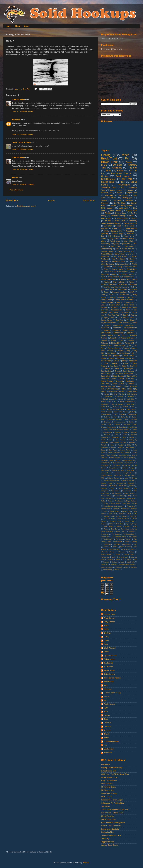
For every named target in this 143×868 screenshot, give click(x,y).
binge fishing (123, 284)
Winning (129, 200)
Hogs (128, 351)
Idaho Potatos (106, 463)
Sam (106, 712)
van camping (107, 570)
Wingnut (107, 730)
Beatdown (130, 234)
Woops (118, 554)
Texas (106, 529)
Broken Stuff (118, 412)
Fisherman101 (110, 659)
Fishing (106, 155)
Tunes (103, 284)
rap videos (105, 328)
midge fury (130, 325)
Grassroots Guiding (109, 793)
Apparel (107, 267)
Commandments (120, 422)
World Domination (108, 264)
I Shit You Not (114, 277)
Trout (115, 384)
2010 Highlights (132, 394)
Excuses (131, 341)
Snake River (120, 524)
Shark (117, 369)
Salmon (131, 282)
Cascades (114, 338)
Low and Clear (130, 475)
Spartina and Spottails (110, 829)
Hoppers (104, 460)
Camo (115, 417)
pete (106, 745)
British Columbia (107, 412)
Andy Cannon (109, 618)
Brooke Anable (107, 335)
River (105, 511)
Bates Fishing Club (109, 771)
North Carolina (129, 493)
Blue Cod (116, 407)
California (107, 417)
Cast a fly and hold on (125, 249)
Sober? (104, 200)
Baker (106, 626)
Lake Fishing (129, 305)
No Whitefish (117, 493)
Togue (109, 542)
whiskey (117, 570)
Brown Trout (109, 162)
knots (122, 562)
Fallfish (132, 437)
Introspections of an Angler (112, 800)
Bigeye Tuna (132, 211)
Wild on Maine (124, 323)
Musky (128, 310)
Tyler (106, 719)
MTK (103, 478)
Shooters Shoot (116, 521)
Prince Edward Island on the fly (114, 506)
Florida (108, 213)
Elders (116, 435)
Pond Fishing (132, 279)
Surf (133, 379)
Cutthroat (117, 424)
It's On (108, 221)
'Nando (107, 734)
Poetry (121, 279)
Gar (130, 346)
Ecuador (107, 435)
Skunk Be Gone (130, 223)
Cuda (103, 424)
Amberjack (105, 399)
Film (111, 440)
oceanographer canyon (127, 565)
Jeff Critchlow (109, 674)
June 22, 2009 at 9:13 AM (23, 149)
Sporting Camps (132, 524)
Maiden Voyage (129, 356)
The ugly (128, 539)
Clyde (114, 341)
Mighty (104, 358)
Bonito (103, 409)
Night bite (131, 358)
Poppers (115, 363)
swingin (107, 394)
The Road (105, 384)
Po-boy (106, 503)
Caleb (106, 641)
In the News (124, 353)
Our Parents (121, 498)
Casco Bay (125, 417)
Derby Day (122, 427)
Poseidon (130, 231)
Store (27, 26)
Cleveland (107, 422)
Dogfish (134, 430)
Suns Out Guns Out (120, 379)
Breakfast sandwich (120, 292)
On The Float (120, 203)
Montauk (113, 486)
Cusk (109, 424)
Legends (104, 307)
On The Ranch (121, 257)
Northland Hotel (120, 496)
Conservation (124, 295)
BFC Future (129, 226)
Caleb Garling (132, 414)
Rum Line (112, 514)
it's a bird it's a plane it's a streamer (116, 287)
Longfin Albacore (107, 475)
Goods (127, 348)
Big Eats (105, 228)
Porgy (135, 503)
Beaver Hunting (118, 269)
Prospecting (131, 506)
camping (110, 560)
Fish (128, 158)
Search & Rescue (123, 519)
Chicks (112, 295)
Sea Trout (133, 366)
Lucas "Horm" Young (112, 693)
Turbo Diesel (127, 544)
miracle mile (131, 562)
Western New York (108, 386)
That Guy (114, 529)
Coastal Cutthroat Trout (126, 251)
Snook (117, 371)
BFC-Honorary (108, 179)
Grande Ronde (125, 450)
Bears (106, 269)
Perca (110, 501)
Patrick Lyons (109, 704)
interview (106, 562)
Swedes (119, 526)
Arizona (104, 402)
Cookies (131, 422)
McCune (134, 478)
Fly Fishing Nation (108, 787)
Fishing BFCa (116, 343)
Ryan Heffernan (119, 282)
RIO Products (106, 509)
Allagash (107, 330)
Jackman (125, 468)
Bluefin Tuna (108, 182)
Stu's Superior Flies (126, 318)
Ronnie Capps (115, 511)
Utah (135, 544)
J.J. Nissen (108, 667)
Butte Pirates (105, 414)
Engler (125, 435)
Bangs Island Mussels (127, 402)
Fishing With (130, 343)
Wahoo (104, 241)
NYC (113, 488)
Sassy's (124, 516)
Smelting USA (106, 371)
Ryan (106, 708)
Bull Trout (122, 335)
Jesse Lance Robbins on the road (115, 810)
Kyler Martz (105, 470)
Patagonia (131, 498)
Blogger (86, 863)
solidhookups (109, 749)
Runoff (129, 514)
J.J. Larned (108, 663)
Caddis (122, 414)
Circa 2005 (133, 420)
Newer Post (13, 201)
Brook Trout (109, 158)
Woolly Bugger (106, 554)
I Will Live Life (107, 797)
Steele (129, 162)
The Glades (116, 534)
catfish (118, 560)
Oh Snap (118, 165)
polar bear (119, 567)
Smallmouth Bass (118, 262)
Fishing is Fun (107, 346)
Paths (103, 501)
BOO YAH (127, 179)
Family (103, 440)
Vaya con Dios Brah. (109, 323)
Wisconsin (122, 552)
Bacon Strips (119, 333)
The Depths (130, 381)
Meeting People (107, 483)
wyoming (105, 234)
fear (131, 389)
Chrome (104, 341)
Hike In (119, 302)
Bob (133, 407)
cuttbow (124, 389)
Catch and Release (127, 338)
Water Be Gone (126, 547)
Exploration (116, 437)
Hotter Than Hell (115, 460)
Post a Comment (16, 190)
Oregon (117, 361)
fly (124, 560)
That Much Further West (111, 835)
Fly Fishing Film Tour (127, 274)
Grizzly (111, 351)
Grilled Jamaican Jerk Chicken (119, 453)
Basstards (131, 333)
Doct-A (107, 652)
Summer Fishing (128, 239)
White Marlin (129, 241)
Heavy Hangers (115, 458)
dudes (135, 323)
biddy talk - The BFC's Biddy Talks (115, 774)
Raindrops (116, 509)
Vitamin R (107, 547)
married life (119, 325)
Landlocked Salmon (121, 173)
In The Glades (116, 465)
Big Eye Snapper (118, 404)
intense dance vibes (117, 391)
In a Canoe (112, 353)
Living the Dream (129, 473)
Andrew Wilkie (18, 100)
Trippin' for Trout (108, 842)
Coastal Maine (107, 254)
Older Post (89, 201)
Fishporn (132, 442)
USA (122, 384)
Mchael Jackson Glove (111, 481)
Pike (106, 363)
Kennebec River (128, 277)
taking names (127, 206)
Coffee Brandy (131, 228)
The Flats (131, 532)
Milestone (104, 486)
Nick (106, 700)
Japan (133, 468)
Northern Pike (107, 193)
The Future (105, 534)
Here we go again (129, 458)
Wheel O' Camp (114, 549)
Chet (106, 644)
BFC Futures (106, 333)
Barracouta (105, 404)
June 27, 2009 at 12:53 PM (23, 184)
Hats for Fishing (124, 455)
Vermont (131, 384)
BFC (115, 402)
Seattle (107, 369)
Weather (112, 284)
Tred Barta (117, 544)
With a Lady (106, 218)
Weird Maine (115, 241)
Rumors (121, 514)
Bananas (134, 290)
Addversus (105, 764)
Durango (134, 432)
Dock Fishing (133, 427)
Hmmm (130, 190)
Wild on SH (122, 386)
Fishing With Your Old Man (125, 300)
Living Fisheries (108, 816)
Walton (115, 547)
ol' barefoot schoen (112, 741)
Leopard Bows (106, 473)
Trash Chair (107, 544)
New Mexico (115, 491)
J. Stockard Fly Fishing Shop (113, 803)
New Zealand (116, 211)
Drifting (112, 297)
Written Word (129, 554)
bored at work (123, 557)
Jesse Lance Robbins (22, 142)
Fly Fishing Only (108, 790)
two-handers (123, 290)
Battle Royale (116, 246)
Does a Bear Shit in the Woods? (116, 272)
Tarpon (131, 216)
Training (134, 542)
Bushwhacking (106, 249)
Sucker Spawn (107, 320)
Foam (113, 447)
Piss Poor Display (118, 259)
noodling (114, 565)
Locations (115, 307)
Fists (112, 445)
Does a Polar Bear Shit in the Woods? (116, 430)
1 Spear (115, 394)
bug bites (134, 284)
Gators (103, 450)
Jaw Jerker (106, 806)
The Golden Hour (129, 534)
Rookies (134, 315)
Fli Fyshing (105, 274)
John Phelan (109, 682)
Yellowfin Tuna (108, 188)
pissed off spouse (107, 567)
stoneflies (134, 567)
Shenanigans (129, 369)
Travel (132, 262)
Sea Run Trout (109, 519)
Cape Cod (117, 228)
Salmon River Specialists (111, 826)
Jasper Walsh (109, 670)
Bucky (106, 637)
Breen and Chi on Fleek (116, 409)
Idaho (135, 218)
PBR (124, 361)
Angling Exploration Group (112, 768)
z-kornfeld (108, 753)
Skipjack (104, 524)
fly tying (116, 244)
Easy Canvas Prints (109, 780)
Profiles (126, 363)
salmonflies (117, 328)
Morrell (15, 178)
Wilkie (133, 549)
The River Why (108, 539)
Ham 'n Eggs (112, 455)
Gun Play (120, 351)
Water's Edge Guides (110, 845)
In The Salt (127, 465)
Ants (122, 399)
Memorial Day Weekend (125, 483)
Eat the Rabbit (106, 300)
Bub (126, 412)
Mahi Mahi (123, 208)
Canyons (105, 203)
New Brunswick (124, 488)
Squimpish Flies (108, 832)
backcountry (106, 244)
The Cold (119, 381)
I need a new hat (129, 460)
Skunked (104, 262)
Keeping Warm (115, 305)
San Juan (116, 516)
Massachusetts (117, 310)
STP (136, 514)
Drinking (121, 297)
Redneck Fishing (118, 216)
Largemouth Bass (118, 470)
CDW (132, 292)
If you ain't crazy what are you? (123, 463)
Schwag (131, 259)
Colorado (109, 195)
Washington (124, 185)
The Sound (119, 539)
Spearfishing (106, 376)
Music (114, 198)
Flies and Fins (107, 784)
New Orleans (127, 491)
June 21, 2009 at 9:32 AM (23, 112)
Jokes (103, 305)
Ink (133, 353)
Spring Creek (109, 318)
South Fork (106, 374)
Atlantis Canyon (129, 330)
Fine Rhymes (121, 440)
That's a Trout (121, 532)
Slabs (111, 524)
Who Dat (125, 549)
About (18, 26)
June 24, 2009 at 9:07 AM (23, 170)
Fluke (129, 445)
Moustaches (123, 486)
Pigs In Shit (133, 361)
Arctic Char (131, 399)
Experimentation (122, 218)
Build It (133, 412)
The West (117, 200)
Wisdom (131, 552)
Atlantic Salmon (131, 267)
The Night (130, 320)
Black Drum (105, 407)
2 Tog (122, 394)
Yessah (118, 226)
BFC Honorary (107, 208)
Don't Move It (108, 432)
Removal (125, 509)
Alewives (131, 397)
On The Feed (106, 361)
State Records (119, 376)
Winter (113, 206)
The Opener (133, 537)
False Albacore (114, 236)
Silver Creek (130, 521)
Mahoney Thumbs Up (115, 478)
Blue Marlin (129, 246)
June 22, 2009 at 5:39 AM (23, 134)
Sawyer (107, 715)
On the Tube (111, 498)
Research (134, 509)
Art (110, 402)
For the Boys (120, 346)
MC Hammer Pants (108, 279)
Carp (103, 295)
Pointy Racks (115, 503)
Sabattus (107, 516)
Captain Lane (132, 269)
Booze (120, 171)
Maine (119, 193)
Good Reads (113, 450)
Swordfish (108, 226)
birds (114, 557)
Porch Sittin (126, 503)
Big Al (106, 629)
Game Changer (107, 302)
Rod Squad (114, 366)
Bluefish (125, 407)
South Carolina (129, 371)
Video (126, 155)
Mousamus (105, 257)
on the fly (111, 290)
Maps (127, 478)
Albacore (120, 397)
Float (114, 274)
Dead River (127, 424)
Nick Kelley (114, 312)
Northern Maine (106, 496)
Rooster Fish (126, 511)
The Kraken (105, 537)
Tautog (135, 526)
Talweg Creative (107, 381)
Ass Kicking (117, 267)
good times (126, 244)
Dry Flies (131, 297)
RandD (125, 315)
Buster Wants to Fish (110, 777)
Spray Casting (108, 526)
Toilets (127, 542)
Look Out (118, 475)
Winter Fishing (112, 389)
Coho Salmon (120, 254)
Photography (127, 198)
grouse (129, 560)
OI (122, 188)
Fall (124, 437)
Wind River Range (108, 552)
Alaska (135, 264)
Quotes (105, 176)
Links (109, 171)
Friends (120, 447)
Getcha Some (121, 213)
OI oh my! (125, 312)
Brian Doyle (131, 409)
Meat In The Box (128, 481)
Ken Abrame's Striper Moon (112, 813)
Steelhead (117, 168)
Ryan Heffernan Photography (113, 823)
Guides (104, 239)
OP (129, 496)
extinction (107, 325)
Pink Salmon (119, 501)
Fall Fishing (123, 195)
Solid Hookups (124, 176)
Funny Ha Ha (129, 236)
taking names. (116, 190)
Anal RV (114, 399)
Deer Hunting (112, 427)
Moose (112, 358)
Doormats (118, 432)
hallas (106, 738)
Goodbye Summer (115, 348)
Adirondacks (108, 397)
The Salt (133, 168)
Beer (103, 236)
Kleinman (108, 689)
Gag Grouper (130, 447)
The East (119, 320)
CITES (115, 414)
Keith (106, 685)
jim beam (115, 562)
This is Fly (105, 839)
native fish (105, 565)
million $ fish (132, 391)
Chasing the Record (114, 420)
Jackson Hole (106, 356)
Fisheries (104, 343)
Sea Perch (133, 516)
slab (127, 567)
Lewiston (117, 473)
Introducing (130, 302)
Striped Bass (132, 193)
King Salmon (114, 239)
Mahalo (117, 356)
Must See (121, 358)
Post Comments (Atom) (27, 206)
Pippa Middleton (132, 501)
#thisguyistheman (131, 328)
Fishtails (104, 445)
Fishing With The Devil (119, 442)
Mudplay (104, 488)
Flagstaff (121, 445)
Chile (125, 420)
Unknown (16, 120)
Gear (103, 277)
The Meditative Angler (119, 537)
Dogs (132, 272)
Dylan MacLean (110, 655)
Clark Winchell (110, 648)
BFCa (104, 165)
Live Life (131, 254)
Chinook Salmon (107, 251)
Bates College (118, 234)
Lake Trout (120, 221)
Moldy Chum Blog (108, 819)
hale (136, 560)
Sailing (124, 366)
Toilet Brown (118, 542)
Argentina (116, 330)
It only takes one (114, 468)
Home (8, 26)
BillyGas (107, 633)
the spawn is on (123, 264)
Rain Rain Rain (114, 315)
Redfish (107, 282)
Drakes (126, 432)
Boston (106, 292)
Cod (122, 341)
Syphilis (127, 526)
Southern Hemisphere (125, 374)
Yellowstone (105, 557)
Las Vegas (131, 470)
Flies (122, 182)
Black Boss (131, 404)
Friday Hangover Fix (113, 231)
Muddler (132, 486)
